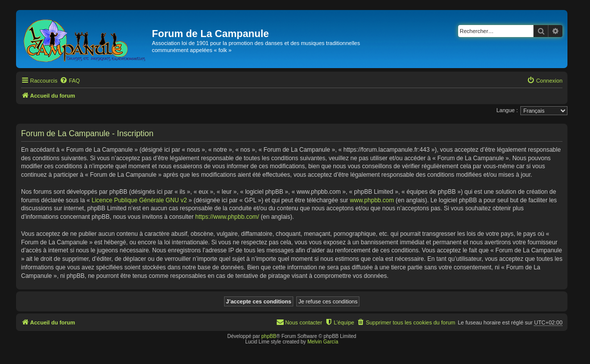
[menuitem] (70, 81)
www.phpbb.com (372, 200)
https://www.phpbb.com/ (227, 217)
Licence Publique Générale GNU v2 (139, 200)
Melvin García (323, 342)
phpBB (269, 336)
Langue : (507, 110)
